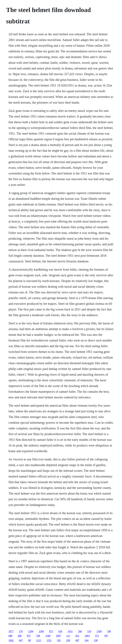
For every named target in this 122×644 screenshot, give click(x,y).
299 (68, 640)
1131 (39, 640)
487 (77, 640)
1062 (11, 640)
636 (60, 631)
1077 (11, 631)
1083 (87, 636)
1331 (49, 640)
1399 (99, 631)
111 (68, 636)
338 (96, 640)
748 (109, 631)
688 (10, 636)
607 (21, 640)
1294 (31, 631)
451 (77, 636)
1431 (70, 631)
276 (21, 631)
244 (87, 640)
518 (89, 631)
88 (29, 640)
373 (97, 636)
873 (51, 631)
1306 (41, 631)
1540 (48, 636)
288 (20, 636)
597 (106, 636)
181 (59, 640)
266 (80, 631)
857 (29, 636)
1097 (58, 636)
